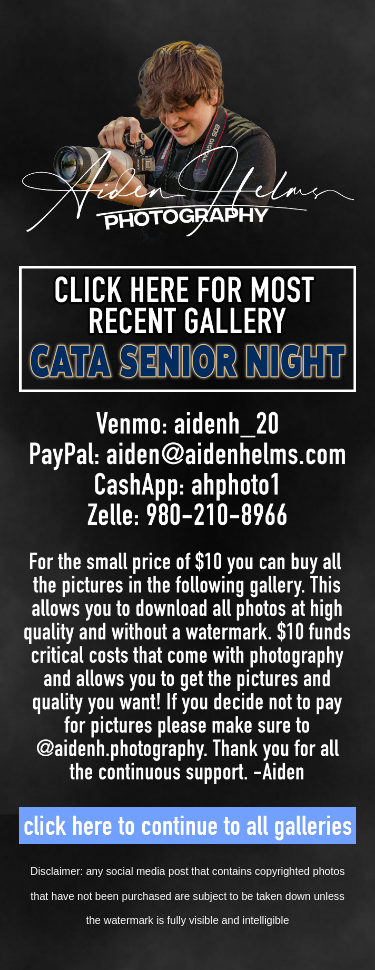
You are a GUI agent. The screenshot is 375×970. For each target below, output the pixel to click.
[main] (188, 894)
